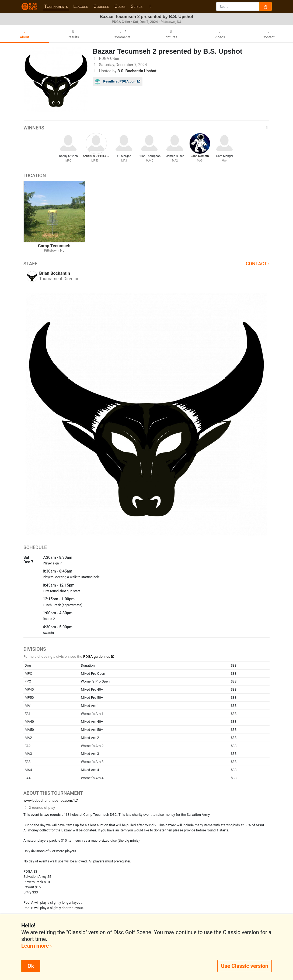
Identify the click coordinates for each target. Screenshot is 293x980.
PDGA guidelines (97, 656)
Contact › (258, 264)
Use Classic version (245, 966)
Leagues (81, 6)
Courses (101, 6)
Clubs (120, 6)
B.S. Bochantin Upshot (137, 71)
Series (137, 6)
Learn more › (36, 946)
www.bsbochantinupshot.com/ (48, 800)
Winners (146, 128)
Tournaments (56, 6)
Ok (31, 966)
